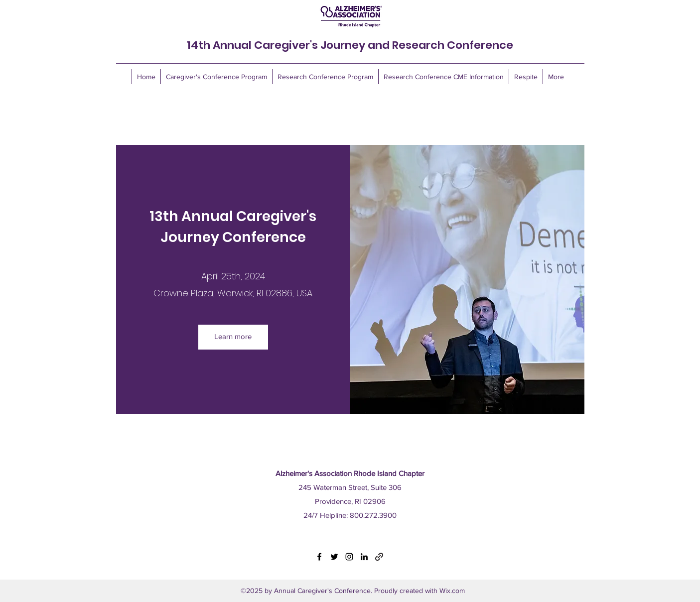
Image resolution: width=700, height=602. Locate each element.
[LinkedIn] (364, 557)
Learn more (233, 336)
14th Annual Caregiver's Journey (277, 45)
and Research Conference (440, 45)
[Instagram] (349, 557)
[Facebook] (319, 557)
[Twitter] (334, 557)
